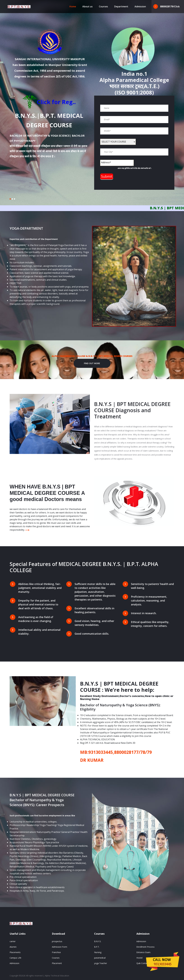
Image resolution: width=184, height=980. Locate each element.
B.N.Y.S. (98, 941)
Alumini (13, 947)
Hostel (139, 958)
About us (87, 6)
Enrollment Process (145, 947)
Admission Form (60, 947)
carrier (13, 941)
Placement (57, 963)
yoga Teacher (101, 963)
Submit (107, 176)
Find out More (92, 363)
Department (121, 6)
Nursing (98, 952)
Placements (15, 952)
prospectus (57, 941)
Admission (140, 6)
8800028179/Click (166, 6)
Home (73, 6)
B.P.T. (97, 947)
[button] (10, 199)
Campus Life (15, 958)
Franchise (56, 952)
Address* (117, 163)
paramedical (100, 958)
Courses (103, 6)
